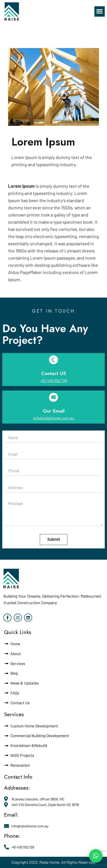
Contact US (54, 373)
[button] (100, 12)
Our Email (54, 411)
